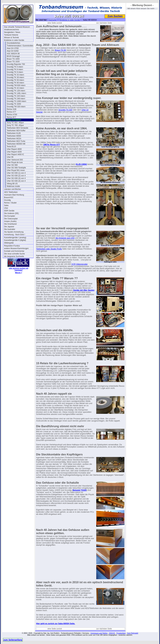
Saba (6, 205)
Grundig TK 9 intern (15, 72)
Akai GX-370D (13, 48)
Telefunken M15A (14, 139)
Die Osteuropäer (11, 219)
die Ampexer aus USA (65, 238)
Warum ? (19, 273)
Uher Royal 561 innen (16, 170)
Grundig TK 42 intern (15, 88)
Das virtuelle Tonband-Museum (17, 27)
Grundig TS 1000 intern (16, 101)
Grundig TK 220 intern (16, 96)
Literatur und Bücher (13, 189)
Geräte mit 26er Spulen (84, 290)
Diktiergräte (9, 243)
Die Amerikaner (10, 224)
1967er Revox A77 (52, 145)
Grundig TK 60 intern (15, 83)
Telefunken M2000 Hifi (16, 144)
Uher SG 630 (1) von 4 (16, 173)
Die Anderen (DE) (11, 213)
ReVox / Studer (10, 203)
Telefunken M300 (14, 136)
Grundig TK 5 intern (15, 67)
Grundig (7, 200)
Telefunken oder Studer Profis (49, 249)
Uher (6, 208)
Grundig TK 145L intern (16, 93)
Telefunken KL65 (14, 133)
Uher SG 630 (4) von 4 (16, 181)
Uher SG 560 (12, 165)
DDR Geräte (9, 211)
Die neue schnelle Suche (14, 254)
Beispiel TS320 (80, 490)
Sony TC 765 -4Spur (15, 125)
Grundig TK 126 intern (16, 91)
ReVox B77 (11, 117)
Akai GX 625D (13, 51)
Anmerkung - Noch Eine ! (15, 235)
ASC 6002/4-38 (13, 54)
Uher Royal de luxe (15, 162)
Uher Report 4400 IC (15, 154)
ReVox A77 (11, 112)
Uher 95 (10, 157)
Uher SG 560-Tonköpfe (16, 168)
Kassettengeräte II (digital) (15, 240)
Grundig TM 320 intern (16, 107)
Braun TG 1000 (13, 59)
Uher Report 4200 (14, 152)
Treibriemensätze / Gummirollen (20, 46)
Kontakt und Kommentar (14, 251)
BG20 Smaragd (13, 56)
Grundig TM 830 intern (16, 85)
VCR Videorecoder (80, 264)
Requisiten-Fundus (12, 246)
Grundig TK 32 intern (15, 75)
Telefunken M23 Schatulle (17, 128)
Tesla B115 (11, 147)
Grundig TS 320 (65, 110)
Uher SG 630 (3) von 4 (16, 178)
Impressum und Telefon (99, 633)
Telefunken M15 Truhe (16, 141)
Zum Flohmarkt (133, 633)
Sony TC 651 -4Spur (15, 123)
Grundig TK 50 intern (15, 80)
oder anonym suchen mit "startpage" (18, 269)
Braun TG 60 (60, 50)
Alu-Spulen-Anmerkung (14, 232)
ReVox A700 (12, 115)
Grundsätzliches (13, 43)
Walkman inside (13, 186)
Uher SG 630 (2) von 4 (16, 176)
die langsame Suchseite (14, 256)
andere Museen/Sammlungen (16, 248)
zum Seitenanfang (13, 640)
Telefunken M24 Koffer (16, 131)
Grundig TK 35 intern (15, 77)
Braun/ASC (9, 197)
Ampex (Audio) (10, 221)
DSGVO (112, 633)
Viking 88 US (12, 184)
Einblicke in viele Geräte (14, 40)
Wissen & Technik (11, 38)
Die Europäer (10, 216)
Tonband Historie (11, 35)
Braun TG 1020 (13, 62)
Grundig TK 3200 (14, 104)
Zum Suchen (115, 16)
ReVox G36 (11, 109)
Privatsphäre (121, 633)
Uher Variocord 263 (15, 160)
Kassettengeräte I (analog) (15, 238)
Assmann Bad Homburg (14, 195)
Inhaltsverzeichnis (11, 30)
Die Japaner (9, 227)
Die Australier (10, 229)
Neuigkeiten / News (12, 32)
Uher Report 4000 (14, 149)
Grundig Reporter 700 (16, 64)
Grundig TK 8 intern (15, 70)
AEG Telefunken (11, 192)
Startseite (52, 20)
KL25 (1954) (81, 164)
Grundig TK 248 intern (16, 99)
